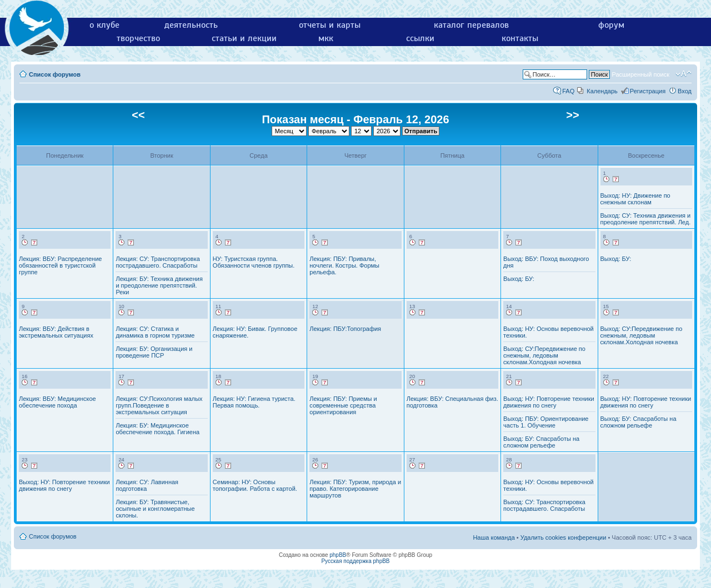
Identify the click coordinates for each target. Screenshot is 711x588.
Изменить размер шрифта (684, 74)
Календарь (602, 91)
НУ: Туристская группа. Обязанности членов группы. (254, 262)
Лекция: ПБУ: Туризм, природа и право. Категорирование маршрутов (355, 489)
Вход (685, 91)
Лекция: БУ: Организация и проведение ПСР (154, 352)
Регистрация (648, 91)
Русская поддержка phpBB (355, 561)
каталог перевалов (471, 25)
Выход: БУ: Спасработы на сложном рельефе (541, 442)
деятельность (191, 25)
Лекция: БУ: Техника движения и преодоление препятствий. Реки (159, 285)
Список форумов (55, 74)
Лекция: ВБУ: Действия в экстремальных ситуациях (56, 332)
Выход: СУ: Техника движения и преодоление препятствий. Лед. (646, 219)
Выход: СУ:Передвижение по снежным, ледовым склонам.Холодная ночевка (544, 355)
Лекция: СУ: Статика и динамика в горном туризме (155, 332)
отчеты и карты (330, 25)
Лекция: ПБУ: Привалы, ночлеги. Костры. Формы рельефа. (344, 265)
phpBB (338, 555)
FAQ (568, 91)
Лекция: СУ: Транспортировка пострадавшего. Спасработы (157, 262)
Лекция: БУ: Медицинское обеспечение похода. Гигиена (157, 429)
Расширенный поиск (640, 74)
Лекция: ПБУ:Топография (345, 329)
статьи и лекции (244, 38)
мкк (326, 38)
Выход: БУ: (519, 279)
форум (611, 25)
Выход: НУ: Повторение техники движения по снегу (549, 402)
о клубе (104, 25)
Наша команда (494, 537)
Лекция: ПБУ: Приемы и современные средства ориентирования (343, 405)
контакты (520, 38)
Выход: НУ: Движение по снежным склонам (635, 199)
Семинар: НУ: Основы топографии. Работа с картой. (255, 485)
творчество (138, 38)
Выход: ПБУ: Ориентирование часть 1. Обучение (546, 422)
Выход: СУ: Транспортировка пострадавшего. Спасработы (544, 505)
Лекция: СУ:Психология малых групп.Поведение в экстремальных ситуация (159, 405)
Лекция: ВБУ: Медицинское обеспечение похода (57, 402)
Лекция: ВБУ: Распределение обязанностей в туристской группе (60, 265)
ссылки (420, 38)
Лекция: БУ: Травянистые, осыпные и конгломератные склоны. (155, 509)
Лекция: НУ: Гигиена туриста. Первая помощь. (254, 402)
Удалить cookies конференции (564, 537)
